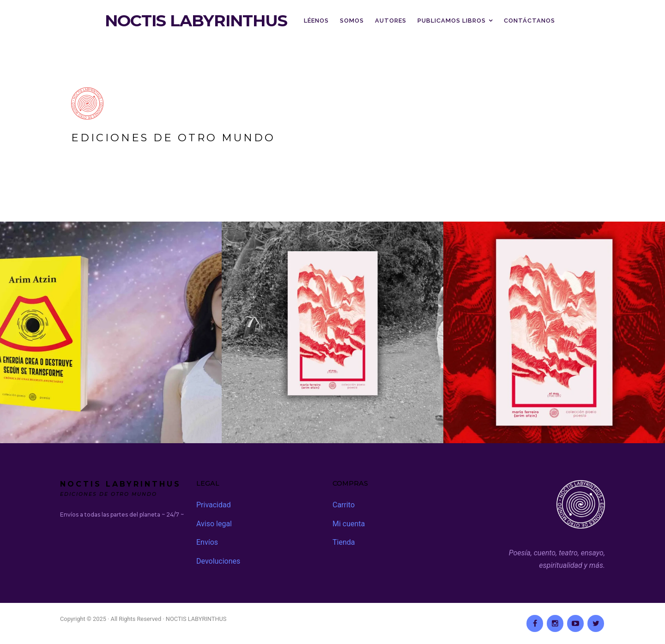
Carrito (344, 505)
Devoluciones (218, 561)
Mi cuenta (349, 524)
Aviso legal (214, 524)
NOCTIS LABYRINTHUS (196, 21)
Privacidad (214, 505)
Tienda (344, 542)
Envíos (207, 542)
